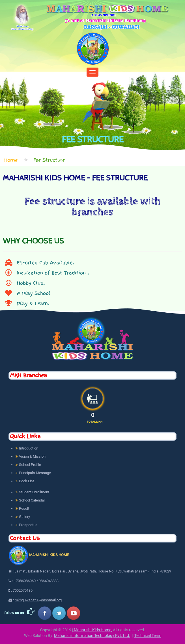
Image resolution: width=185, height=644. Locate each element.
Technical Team (148, 636)
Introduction (29, 448)
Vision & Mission (32, 456)
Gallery (24, 517)
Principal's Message (35, 473)
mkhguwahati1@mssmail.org (38, 600)
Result (24, 508)
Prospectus (28, 525)
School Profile (30, 465)
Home (11, 160)
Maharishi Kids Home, (92, 630)
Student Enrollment (34, 492)
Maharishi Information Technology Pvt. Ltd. (92, 636)
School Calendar (32, 500)
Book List (26, 481)
